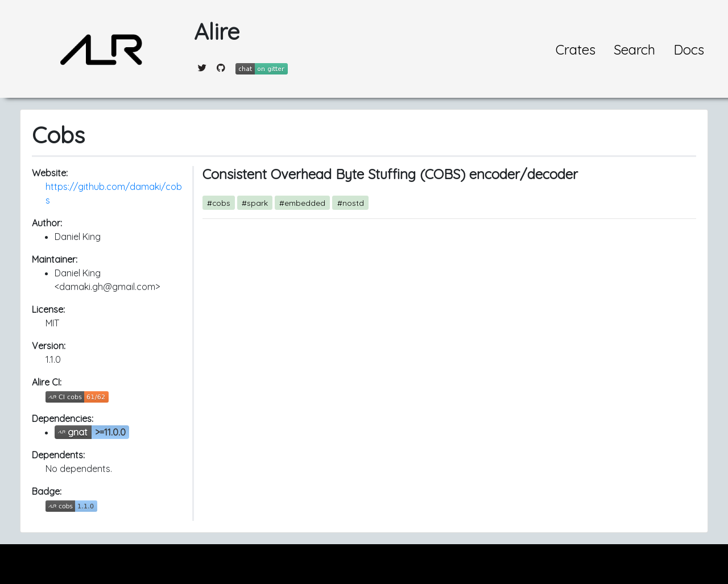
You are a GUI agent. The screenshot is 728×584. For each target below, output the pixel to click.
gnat (78, 432)
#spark (255, 203)
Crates (576, 49)
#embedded (302, 203)
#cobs (219, 203)
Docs (689, 49)
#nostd (351, 203)
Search (634, 49)
